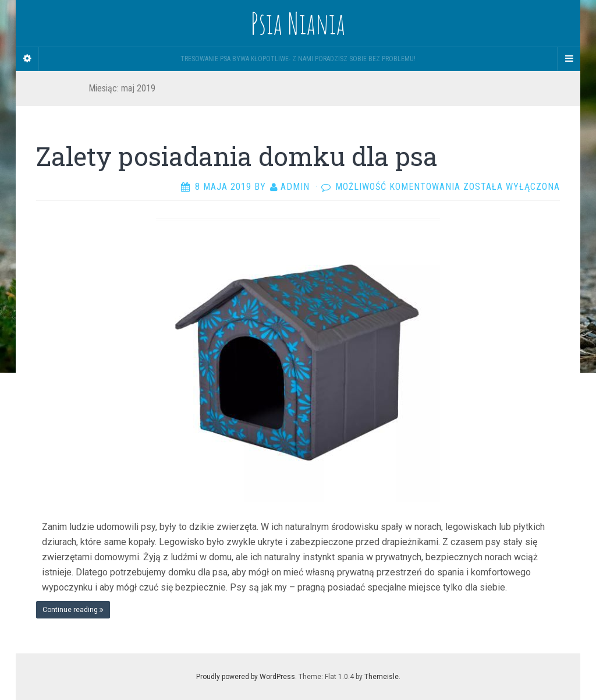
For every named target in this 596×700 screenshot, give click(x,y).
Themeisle (382, 677)
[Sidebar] (27, 59)
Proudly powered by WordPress (246, 677)
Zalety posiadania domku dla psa (237, 156)
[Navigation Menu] (569, 59)
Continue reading (73, 610)
